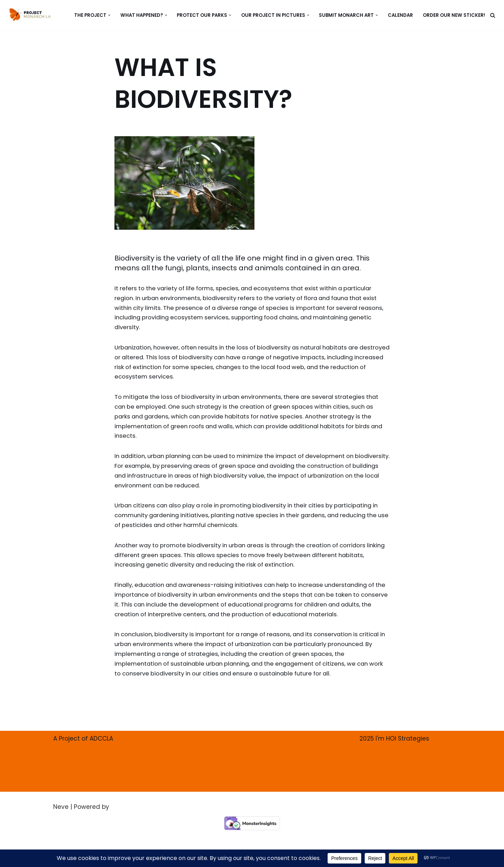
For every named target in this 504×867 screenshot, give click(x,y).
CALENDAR (400, 15)
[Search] (493, 15)
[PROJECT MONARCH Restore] (30, 14)
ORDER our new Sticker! (454, 15)
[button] (106, 15)
